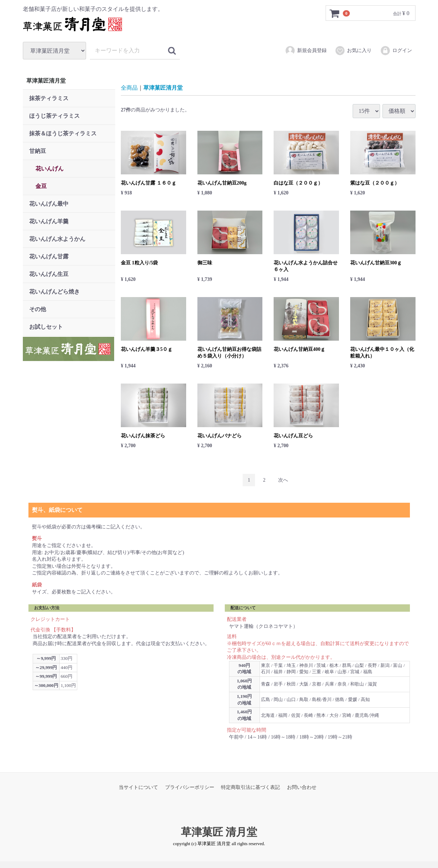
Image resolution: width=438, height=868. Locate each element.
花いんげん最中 (49, 204)
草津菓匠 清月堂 (219, 832)
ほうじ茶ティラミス (54, 116)
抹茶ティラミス (49, 98)
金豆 (41, 186)
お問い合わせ (302, 787)
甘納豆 (38, 151)
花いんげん (50, 169)
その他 (38, 309)
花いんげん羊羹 (49, 221)
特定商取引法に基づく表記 (250, 787)
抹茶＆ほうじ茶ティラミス (63, 133)
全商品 (129, 88)
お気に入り (353, 51)
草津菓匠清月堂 (46, 81)
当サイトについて (138, 787)
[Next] (283, 480)
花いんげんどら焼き (54, 292)
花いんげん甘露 (49, 256)
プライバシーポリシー (190, 787)
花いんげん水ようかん (57, 239)
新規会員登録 (306, 51)
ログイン (396, 51)
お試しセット (46, 327)
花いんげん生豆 (49, 274)
